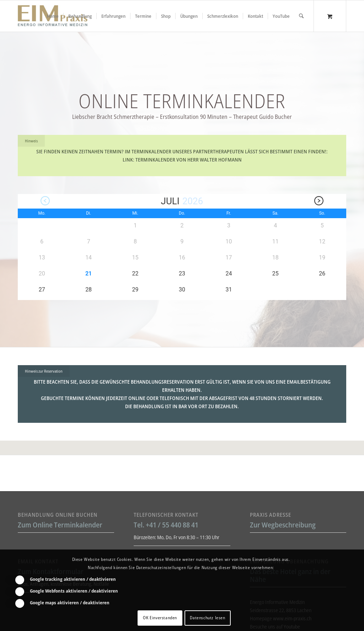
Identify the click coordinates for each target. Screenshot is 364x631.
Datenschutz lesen (207, 618)
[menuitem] (53, 16)
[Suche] (301, 16)
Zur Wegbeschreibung (283, 525)
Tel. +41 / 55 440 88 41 (166, 525)
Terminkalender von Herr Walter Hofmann (189, 160)
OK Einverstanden (160, 618)
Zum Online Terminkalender (60, 525)
